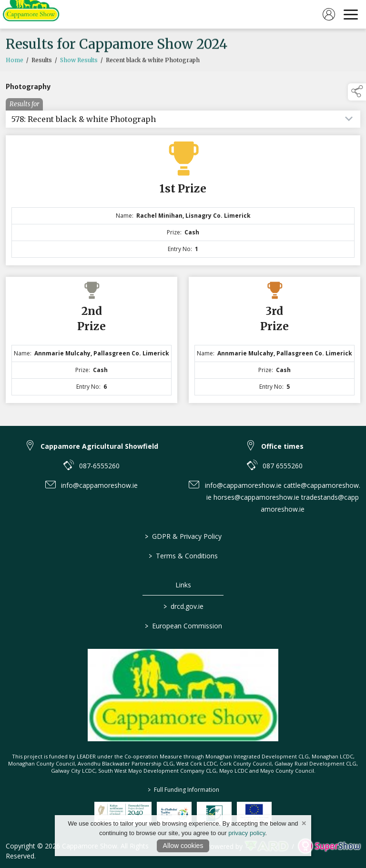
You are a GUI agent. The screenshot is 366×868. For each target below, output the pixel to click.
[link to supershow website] (329, 846)
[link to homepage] (31, 14)
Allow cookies (183, 846)
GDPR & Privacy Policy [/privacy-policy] (183, 536)
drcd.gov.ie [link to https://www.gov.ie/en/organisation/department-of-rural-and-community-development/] (183, 606)
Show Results (79, 68)
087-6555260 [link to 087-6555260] (99, 466)
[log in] (329, 14)
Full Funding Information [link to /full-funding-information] (183, 790)
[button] (357, 92)
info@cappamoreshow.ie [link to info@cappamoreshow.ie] (99, 485)
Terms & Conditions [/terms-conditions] (183, 556)
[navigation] (351, 14)
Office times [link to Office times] (282, 446)
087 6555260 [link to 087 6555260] (283, 466)
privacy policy (247, 833)
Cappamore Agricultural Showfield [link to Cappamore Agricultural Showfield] (99, 446)
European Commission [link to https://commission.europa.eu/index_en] (183, 626)
